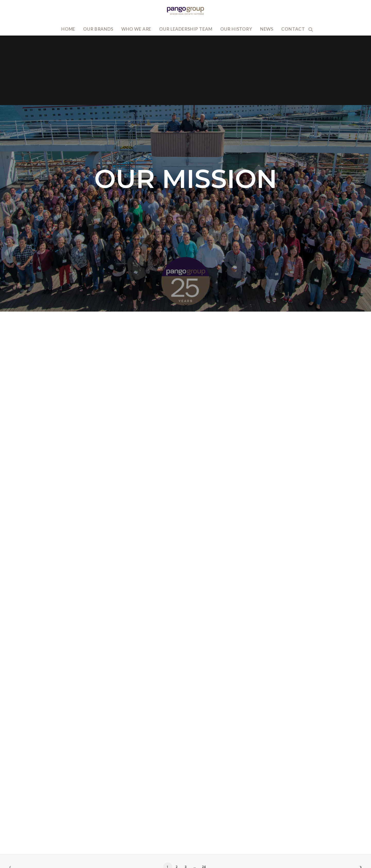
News (267, 29)
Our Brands (98, 29)
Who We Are (136, 29)
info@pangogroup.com (92, 847)
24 (204, 797)
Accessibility (271, 831)
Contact (293, 29)
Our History (236, 29)
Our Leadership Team (186, 29)
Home (68, 29)
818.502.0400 (82, 854)
